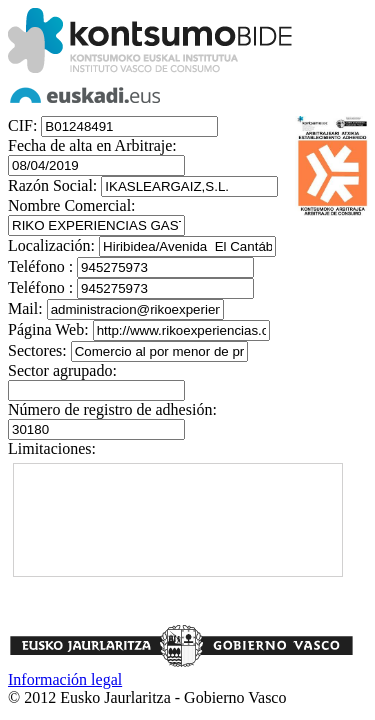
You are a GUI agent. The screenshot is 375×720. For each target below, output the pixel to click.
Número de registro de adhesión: (112, 409)
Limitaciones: (52, 448)
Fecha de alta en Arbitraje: (92, 145)
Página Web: (48, 329)
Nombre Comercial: (72, 205)
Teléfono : (40, 266)
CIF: (22, 125)
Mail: (25, 308)
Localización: (51, 245)
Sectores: (37, 350)
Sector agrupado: (62, 370)
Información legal (65, 679)
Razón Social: (52, 185)
